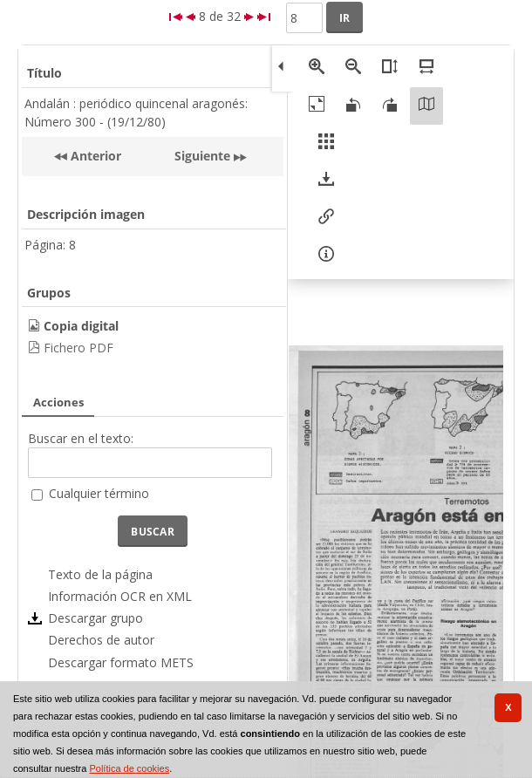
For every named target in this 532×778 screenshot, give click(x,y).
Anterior (94, 156)
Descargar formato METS (121, 662)
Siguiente (202, 156)
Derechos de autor (101, 640)
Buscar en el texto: (81, 438)
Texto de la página (100, 574)
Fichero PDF (78, 348)
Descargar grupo (95, 618)
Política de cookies (129, 768)
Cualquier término (99, 493)
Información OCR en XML (120, 596)
